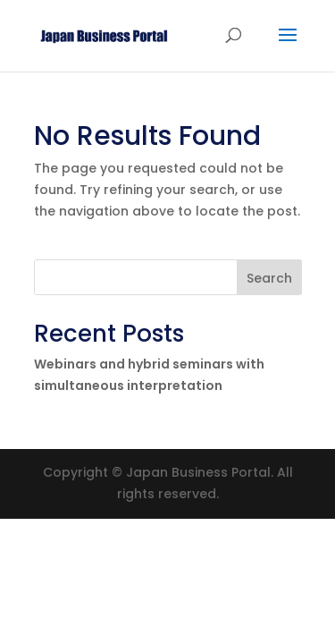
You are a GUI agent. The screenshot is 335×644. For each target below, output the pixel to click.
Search (269, 278)
